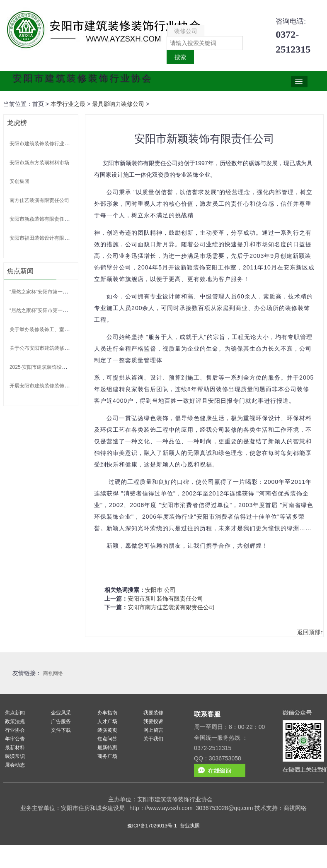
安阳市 (154, 590)
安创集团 (19, 181)
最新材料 (15, 748)
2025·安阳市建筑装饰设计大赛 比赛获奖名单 (59, 367)
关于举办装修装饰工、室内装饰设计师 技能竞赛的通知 (70, 329)
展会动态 (15, 765)
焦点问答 (107, 739)
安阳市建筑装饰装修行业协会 (42, 144)
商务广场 (107, 756)
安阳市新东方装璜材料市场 (39, 163)
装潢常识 (15, 756)
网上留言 (153, 730)
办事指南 (107, 713)
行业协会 (15, 730)
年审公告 (15, 739)
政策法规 (15, 721)
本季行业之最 (68, 104)
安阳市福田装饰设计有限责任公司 (47, 238)
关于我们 (153, 739)
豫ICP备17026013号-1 (152, 826)
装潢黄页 (107, 730)
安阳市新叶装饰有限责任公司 (165, 599)
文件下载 (61, 730)
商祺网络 (53, 673)
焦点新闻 (15, 713)
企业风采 (61, 713)
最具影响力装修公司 (118, 104)
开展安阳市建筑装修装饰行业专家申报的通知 (59, 386)
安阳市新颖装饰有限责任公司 (42, 219)
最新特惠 (107, 748)
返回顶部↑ (310, 632)
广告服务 (61, 721)
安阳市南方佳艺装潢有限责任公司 (171, 607)
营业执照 (190, 826)
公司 (170, 590)
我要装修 (153, 713)
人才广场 (107, 721)
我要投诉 (153, 721)
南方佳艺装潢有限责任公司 (39, 200)
